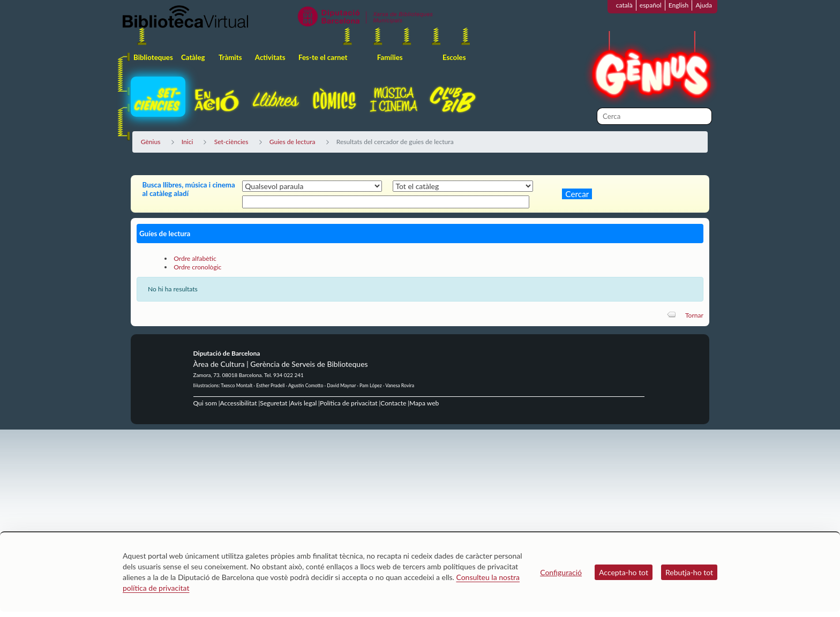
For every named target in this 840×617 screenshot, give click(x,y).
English (679, 5)
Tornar (694, 315)
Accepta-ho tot (624, 572)
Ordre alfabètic (195, 258)
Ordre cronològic (197, 267)
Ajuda (704, 5)
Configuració (561, 572)
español (651, 5)
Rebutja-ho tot (689, 572)
